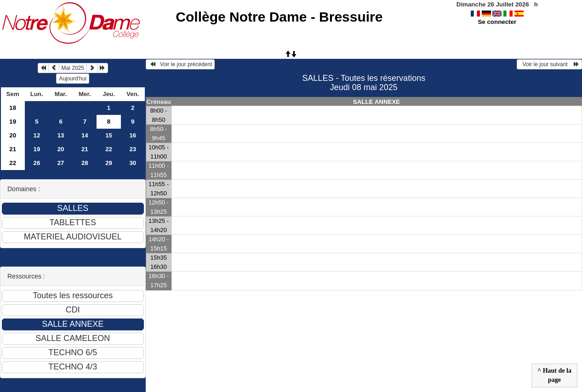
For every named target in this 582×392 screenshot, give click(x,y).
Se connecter (497, 22)
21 (13, 149)
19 (13, 122)
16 (133, 135)
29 (109, 163)
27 (61, 163)
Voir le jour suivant (549, 64)
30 (133, 163)
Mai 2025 (73, 68)
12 (37, 135)
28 (85, 163)
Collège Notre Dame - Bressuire (279, 17)
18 (13, 108)
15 (109, 135)
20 (13, 135)
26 (37, 163)
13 (61, 135)
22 (109, 149)
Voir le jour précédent (180, 64)
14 (85, 135)
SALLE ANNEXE (377, 102)
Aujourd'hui (73, 79)
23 (133, 149)
